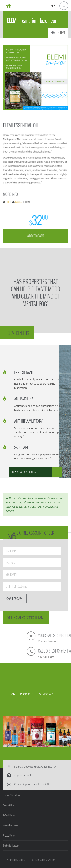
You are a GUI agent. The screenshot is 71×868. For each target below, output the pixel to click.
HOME (54, 33)
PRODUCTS (27, 694)
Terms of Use (8, 805)
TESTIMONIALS (45, 694)
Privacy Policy (9, 835)
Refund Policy (9, 815)
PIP (8, 201)
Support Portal (23, 775)
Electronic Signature (11, 845)
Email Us (45, 784)
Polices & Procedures (12, 795)
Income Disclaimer (11, 825)
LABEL (19, 201)
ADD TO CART (36, 235)
